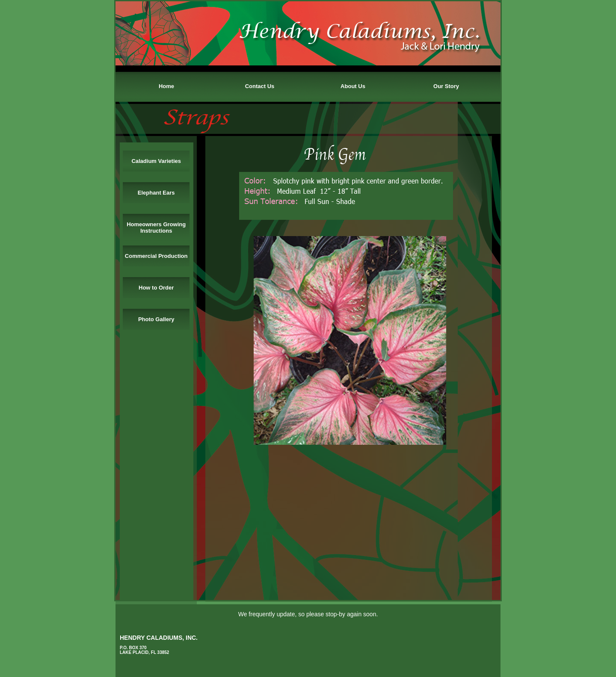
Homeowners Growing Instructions (156, 228)
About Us (353, 86)
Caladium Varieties (156, 161)
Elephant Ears (156, 193)
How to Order (156, 288)
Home (166, 86)
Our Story (446, 86)
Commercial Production (156, 256)
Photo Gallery (156, 319)
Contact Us (260, 86)
